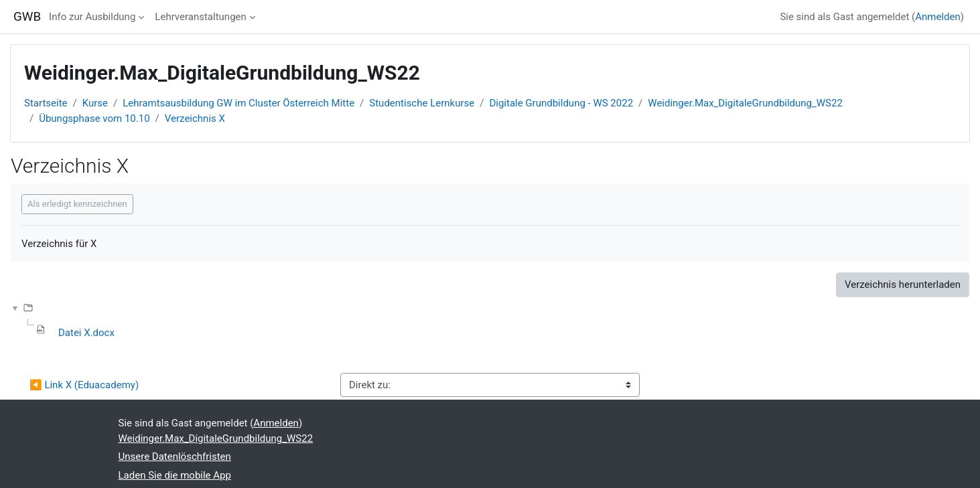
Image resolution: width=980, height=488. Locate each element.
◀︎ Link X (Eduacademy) (84, 385)
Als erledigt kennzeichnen (77, 204)
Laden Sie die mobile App (175, 475)
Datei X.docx (86, 333)
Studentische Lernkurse (422, 103)
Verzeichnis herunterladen (903, 284)
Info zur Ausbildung (92, 17)
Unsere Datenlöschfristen (175, 457)
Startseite (46, 103)
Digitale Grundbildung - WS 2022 (561, 103)
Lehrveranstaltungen (200, 17)
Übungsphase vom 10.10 (94, 118)
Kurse (95, 103)
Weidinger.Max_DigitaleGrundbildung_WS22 (745, 103)
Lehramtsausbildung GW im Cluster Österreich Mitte (238, 103)
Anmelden (938, 17)
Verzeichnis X (195, 118)
